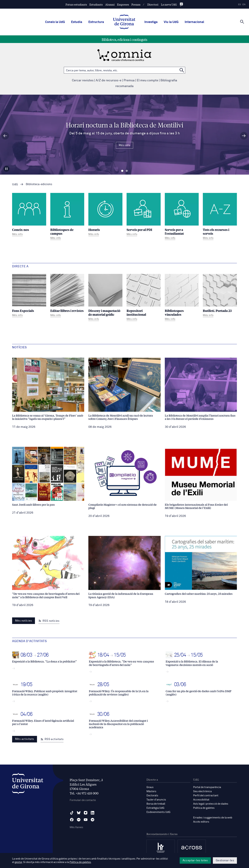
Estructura (96, 22)
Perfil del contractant (206, 796)
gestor (18, 862)
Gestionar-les (225, 860)
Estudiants (96, 4)
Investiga (151, 22)
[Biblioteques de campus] (67, 217)
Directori (153, 4)
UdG (15, 185)
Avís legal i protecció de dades (211, 804)
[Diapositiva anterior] (5, 136)
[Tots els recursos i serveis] (220, 217)
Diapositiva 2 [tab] (127, 171)
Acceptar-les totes (195, 860)
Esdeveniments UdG (158, 812)
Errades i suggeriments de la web (213, 818)
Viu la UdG (171, 22)
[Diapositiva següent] (244, 136)
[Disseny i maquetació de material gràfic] (105, 298)
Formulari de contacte (83, 800)
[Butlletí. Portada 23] (220, 296)
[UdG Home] (124, 22)
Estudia (77, 22)
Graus (150, 787)
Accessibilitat (201, 800)
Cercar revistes (83, 80)
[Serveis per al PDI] (144, 215)
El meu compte (147, 80)
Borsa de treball (156, 804)
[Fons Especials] (29, 296)
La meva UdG (169, 4)
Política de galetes (204, 808)
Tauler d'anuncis (156, 800)
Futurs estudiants (76, 4)
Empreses (123, 4)
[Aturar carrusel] (6, 169)
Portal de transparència (207, 787)
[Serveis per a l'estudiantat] (182, 217)
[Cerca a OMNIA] (182, 70)
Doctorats (152, 796)
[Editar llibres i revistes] (67, 296)
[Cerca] (242, 22)
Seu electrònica (202, 791)
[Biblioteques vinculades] (182, 298)
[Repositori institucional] (144, 298)
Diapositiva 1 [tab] (122, 171)
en (244, 5)
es (239, 5)
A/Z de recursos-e (109, 80)
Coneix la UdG (55, 22)
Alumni (110, 4)
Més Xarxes (76, 827)
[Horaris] (105, 215)
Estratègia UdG (155, 808)
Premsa (136, 4)
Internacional (194, 22)
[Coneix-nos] (29, 215)
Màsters (151, 791)
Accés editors (201, 822)
